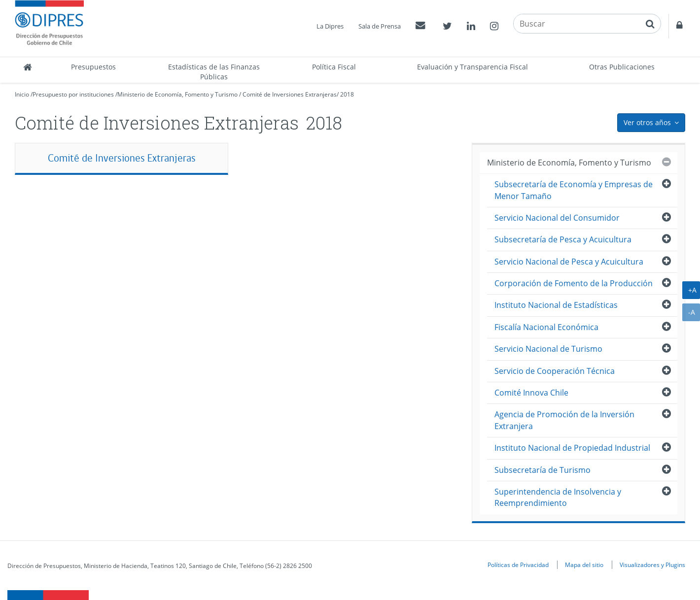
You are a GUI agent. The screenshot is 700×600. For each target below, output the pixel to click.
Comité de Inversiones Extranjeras (290, 94)
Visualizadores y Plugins (652, 565)
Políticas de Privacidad (518, 565)
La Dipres (330, 26)
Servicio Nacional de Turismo (548, 349)
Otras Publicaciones (622, 67)
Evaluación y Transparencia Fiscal (472, 67)
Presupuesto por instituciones (73, 94)
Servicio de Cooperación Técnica (555, 371)
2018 (347, 94)
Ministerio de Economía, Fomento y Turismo (177, 94)
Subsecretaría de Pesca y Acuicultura (563, 239)
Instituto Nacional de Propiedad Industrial (572, 448)
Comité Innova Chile (531, 393)
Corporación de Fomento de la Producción (574, 283)
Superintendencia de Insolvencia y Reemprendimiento (558, 497)
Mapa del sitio (584, 565)
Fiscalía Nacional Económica (546, 327)
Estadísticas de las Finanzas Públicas (214, 72)
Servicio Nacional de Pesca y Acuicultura (569, 262)
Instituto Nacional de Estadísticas (556, 305)
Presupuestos (93, 67)
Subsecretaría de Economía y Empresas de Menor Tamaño (574, 190)
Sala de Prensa (380, 26)
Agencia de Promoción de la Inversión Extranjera (564, 420)
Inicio (22, 94)
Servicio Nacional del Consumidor (557, 218)
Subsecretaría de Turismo (542, 470)
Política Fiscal (334, 67)
